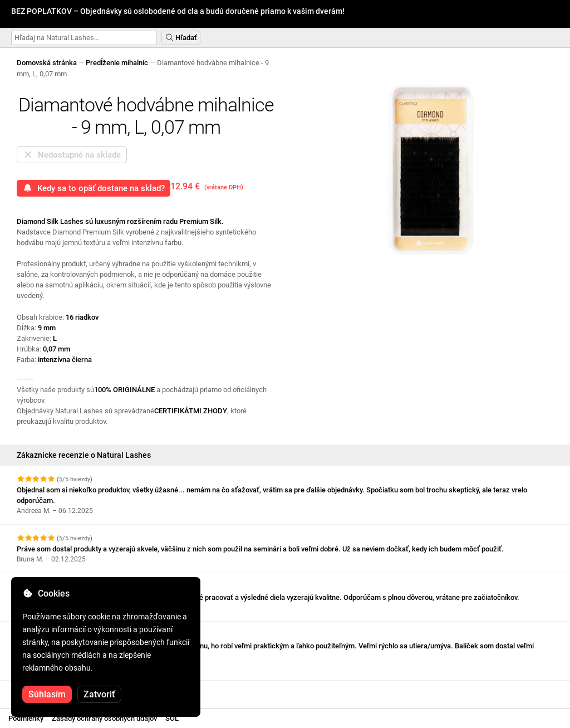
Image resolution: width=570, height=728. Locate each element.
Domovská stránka (47, 63)
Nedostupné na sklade (72, 155)
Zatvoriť (99, 694)
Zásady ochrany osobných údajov (104, 718)
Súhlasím (47, 694)
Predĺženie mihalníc (117, 63)
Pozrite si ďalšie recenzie (63, 690)
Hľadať (181, 38)
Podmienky (26, 718)
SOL (172, 718)
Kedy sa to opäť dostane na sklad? (94, 188)
